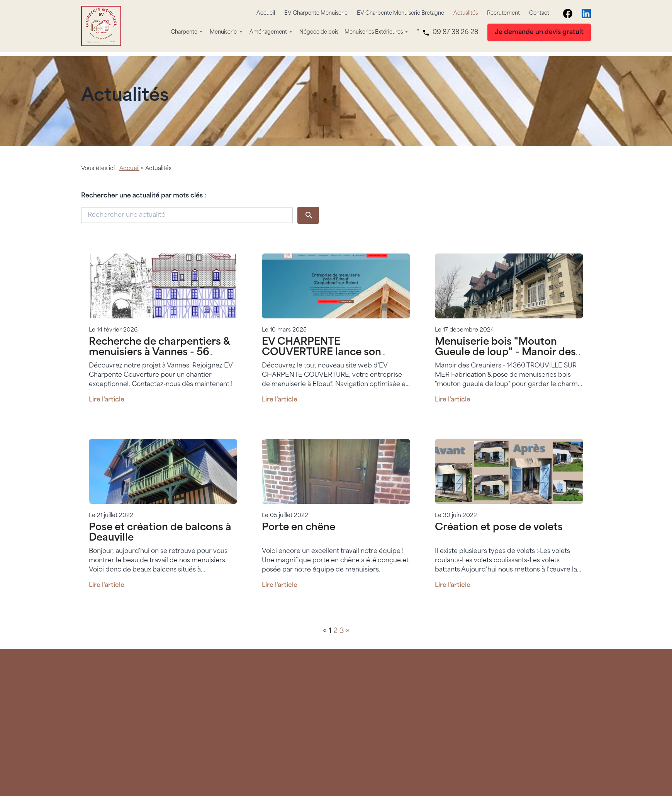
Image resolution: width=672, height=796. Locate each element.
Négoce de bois (319, 32)
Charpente (184, 32)
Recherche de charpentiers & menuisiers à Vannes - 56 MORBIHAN (159, 345)
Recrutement (503, 13)
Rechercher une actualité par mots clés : (144, 189)
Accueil (266, 13)
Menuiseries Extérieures (374, 32)
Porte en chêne (299, 520)
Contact (539, 13)
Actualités (466, 13)
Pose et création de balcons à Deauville (160, 526)
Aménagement (268, 32)
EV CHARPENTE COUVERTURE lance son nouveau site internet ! (322, 345)
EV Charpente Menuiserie (316, 13)
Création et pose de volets (499, 520)
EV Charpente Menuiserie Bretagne (400, 13)
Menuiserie (223, 32)
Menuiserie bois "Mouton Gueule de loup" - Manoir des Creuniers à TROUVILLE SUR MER (505, 350)
